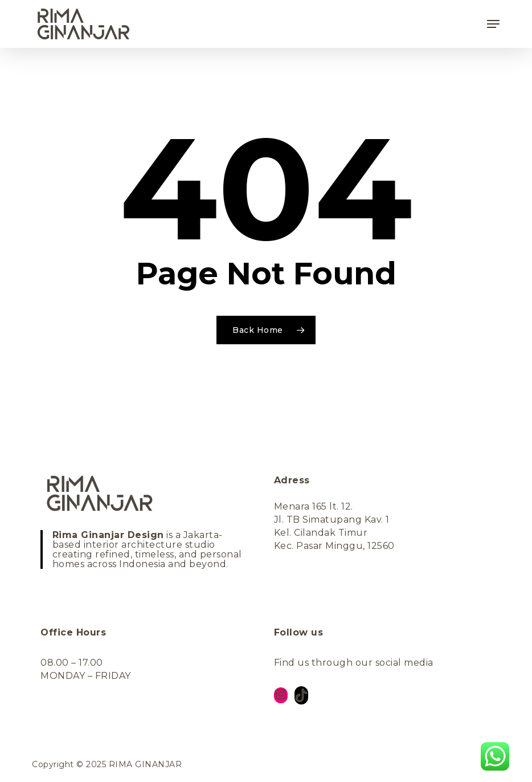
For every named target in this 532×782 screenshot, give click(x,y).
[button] (493, 24)
